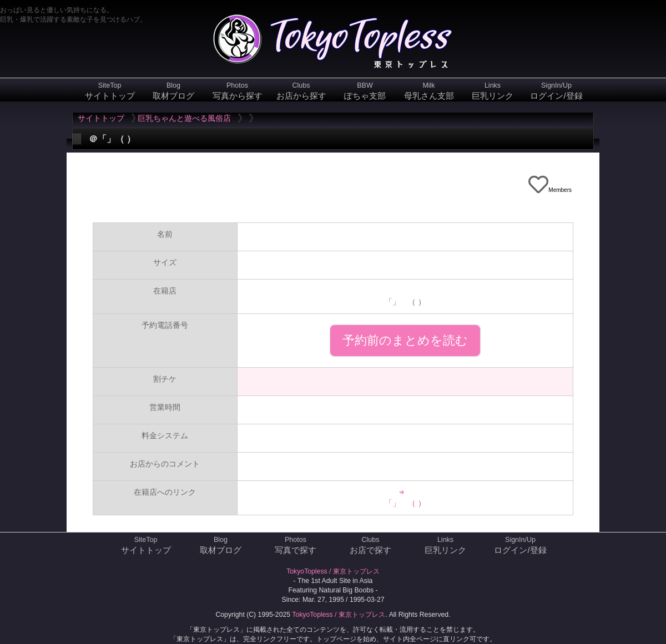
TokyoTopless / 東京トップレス (333, 571)
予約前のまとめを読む (405, 340)
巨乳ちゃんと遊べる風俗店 (184, 118)
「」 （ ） (405, 503)
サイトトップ (101, 118)
